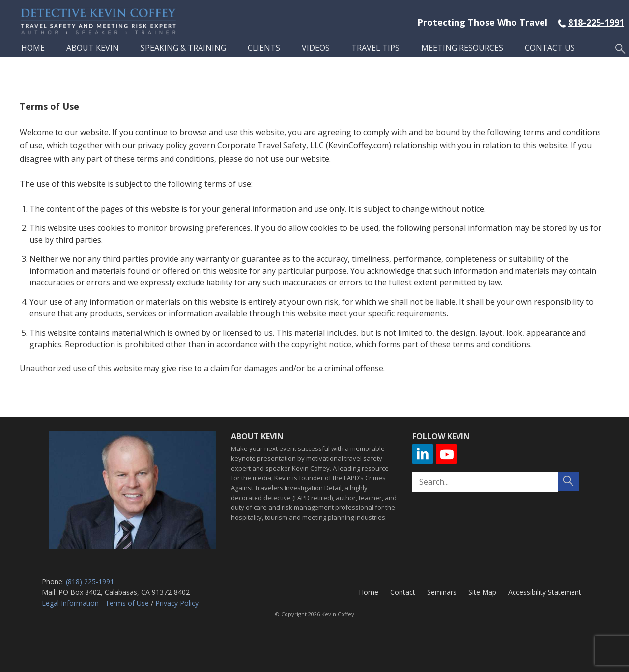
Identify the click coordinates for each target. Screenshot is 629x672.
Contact (403, 592)
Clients (264, 48)
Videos (316, 48)
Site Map (482, 592)
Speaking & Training (183, 48)
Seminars (442, 592)
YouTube (446, 454)
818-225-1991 (596, 22)
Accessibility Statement (545, 592)
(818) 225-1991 (90, 581)
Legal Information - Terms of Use (95, 603)
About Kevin (93, 48)
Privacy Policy (177, 603)
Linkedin (423, 454)
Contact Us (550, 48)
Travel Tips (375, 48)
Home (33, 48)
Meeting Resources (462, 48)
